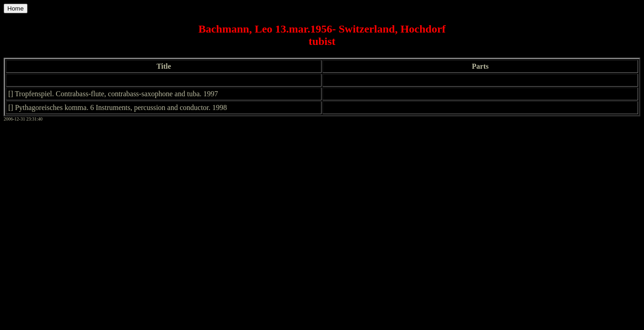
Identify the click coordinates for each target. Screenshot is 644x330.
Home (16, 8)
